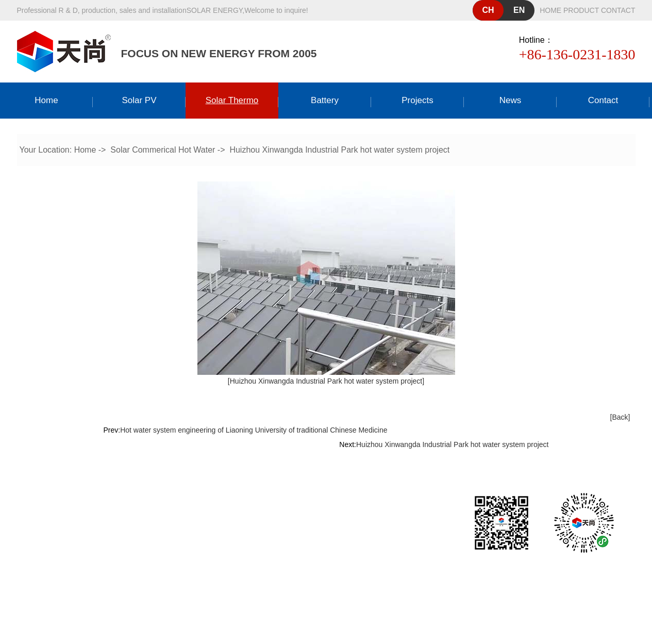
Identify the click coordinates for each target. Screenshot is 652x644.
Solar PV (139, 100)
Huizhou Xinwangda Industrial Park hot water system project (339, 150)
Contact (603, 100)
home (550, 10)
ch (488, 10)
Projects (417, 100)
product (581, 10)
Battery (325, 100)
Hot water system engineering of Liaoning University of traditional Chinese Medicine (254, 430)
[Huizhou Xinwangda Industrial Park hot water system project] (326, 381)
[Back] (620, 417)
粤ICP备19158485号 (348, 568)
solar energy (215, 10)
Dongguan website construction (345, 586)
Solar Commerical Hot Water (163, 150)
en (519, 10)
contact (618, 10)
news (511, 100)
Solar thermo (232, 100)
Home (46, 100)
